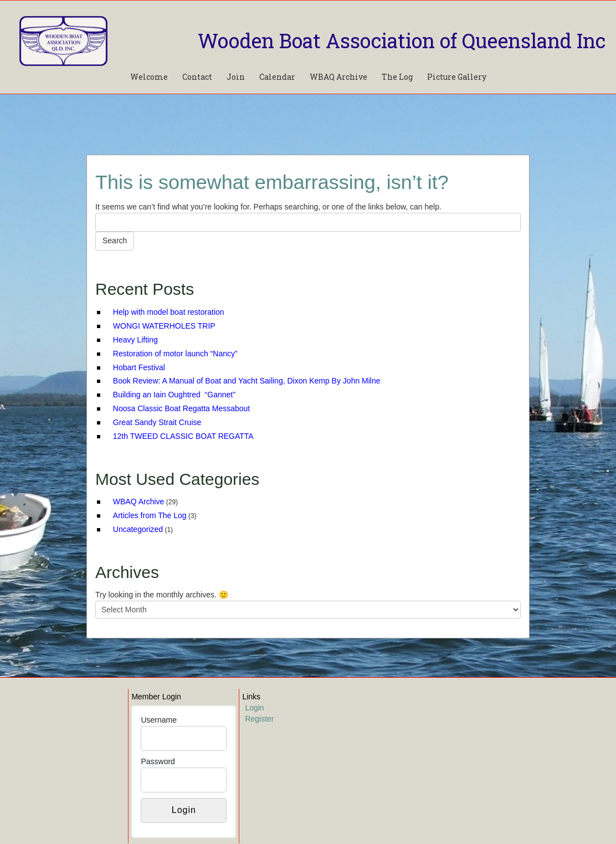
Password (158, 761)
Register (259, 719)
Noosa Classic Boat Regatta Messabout (181, 408)
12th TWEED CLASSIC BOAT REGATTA (183, 436)
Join (236, 77)
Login (254, 708)
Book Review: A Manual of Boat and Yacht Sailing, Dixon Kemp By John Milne (247, 381)
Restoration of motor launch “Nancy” (175, 354)
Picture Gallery (457, 77)
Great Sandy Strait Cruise (157, 422)
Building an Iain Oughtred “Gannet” (174, 395)
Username (159, 720)
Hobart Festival (139, 367)
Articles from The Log (150, 515)
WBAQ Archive (338, 77)
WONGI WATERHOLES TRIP (164, 326)
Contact (197, 77)
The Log (397, 77)
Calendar (277, 77)
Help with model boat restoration (169, 312)
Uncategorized (138, 529)
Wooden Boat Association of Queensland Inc (402, 40)
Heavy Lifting (135, 340)
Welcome (149, 77)
